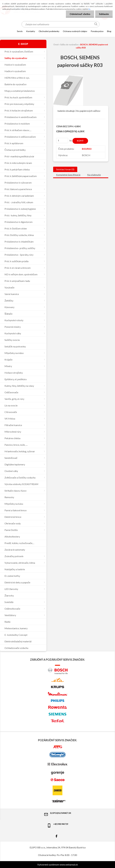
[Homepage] (10, 31)
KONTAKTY (31, 31)
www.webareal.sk (69, 864)
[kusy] (62, 141)
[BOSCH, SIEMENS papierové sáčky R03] (68, 77)
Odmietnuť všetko (80, 14)
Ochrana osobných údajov (75, 31)
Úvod (56, 44)
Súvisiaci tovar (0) (65, 169)
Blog (109, 31)
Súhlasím (104, 14)
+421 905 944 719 (57, 825)
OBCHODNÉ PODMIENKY (49, 31)
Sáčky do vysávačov (69, 44)
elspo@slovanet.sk (57, 814)
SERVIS (20, 31)
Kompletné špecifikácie (68, 175)
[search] (96, 25)
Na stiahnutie (94, 175)
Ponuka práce (97, 31)
